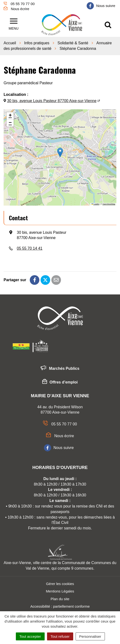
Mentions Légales (60, 591)
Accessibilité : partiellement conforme (60, 606)
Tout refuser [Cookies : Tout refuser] (60, 636)
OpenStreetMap (109, 204)
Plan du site (60, 599)
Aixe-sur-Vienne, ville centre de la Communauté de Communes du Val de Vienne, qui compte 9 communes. (60, 566)
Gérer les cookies (60, 584)
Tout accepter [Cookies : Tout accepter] (30, 636)
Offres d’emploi (60, 382)
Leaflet (95, 204)
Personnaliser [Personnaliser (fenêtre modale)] (90, 636)
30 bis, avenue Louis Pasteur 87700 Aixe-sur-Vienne (52, 101)
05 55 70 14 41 (30, 248)
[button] (60, 153)
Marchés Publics (60, 369)
